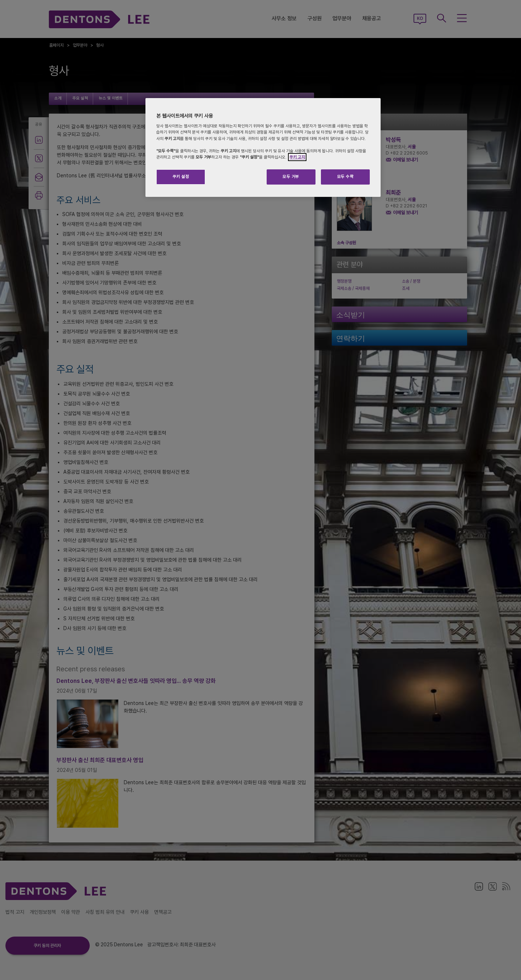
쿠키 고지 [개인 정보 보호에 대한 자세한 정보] (297, 157)
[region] (263, 147)
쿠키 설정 (181, 177)
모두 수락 (346, 177)
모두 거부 (291, 177)
